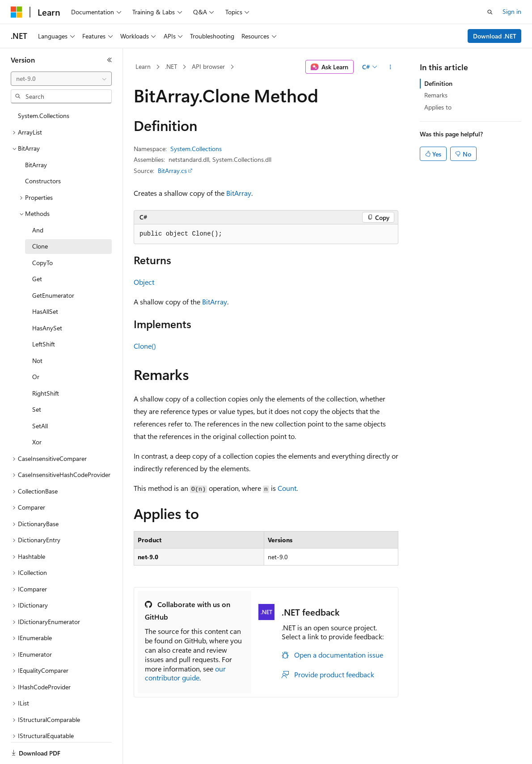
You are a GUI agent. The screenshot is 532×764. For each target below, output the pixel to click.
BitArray (239, 193)
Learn (143, 66)
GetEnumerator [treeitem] (53, 295)
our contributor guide (185, 673)
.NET (171, 66)
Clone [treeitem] (40, 246)
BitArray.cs (172, 171)
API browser (208, 66)
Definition (438, 83)
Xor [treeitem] (37, 442)
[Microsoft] (17, 12)
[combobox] (61, 79)
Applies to (438, 107)
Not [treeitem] (37, 361)
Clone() (145, 346)
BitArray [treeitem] (36, 165)
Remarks (436, 95)
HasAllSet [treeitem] (45, 311)
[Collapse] (110, 60)
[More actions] (391, 67)
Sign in (512, 11)
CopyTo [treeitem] (42, 263)
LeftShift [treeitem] (44, 344)
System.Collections (196, 149)
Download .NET (495, 36)
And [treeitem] (38, 230)
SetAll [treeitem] (40, 426)
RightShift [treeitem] (46, 393)
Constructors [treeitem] (43, 181)
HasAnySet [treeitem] (47, 328)
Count (287, 488)
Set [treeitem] (37, 409)
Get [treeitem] (37, 279)
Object (144, 282)
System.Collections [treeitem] (44, 116)
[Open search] (490, 12)
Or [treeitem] (36, 377)
